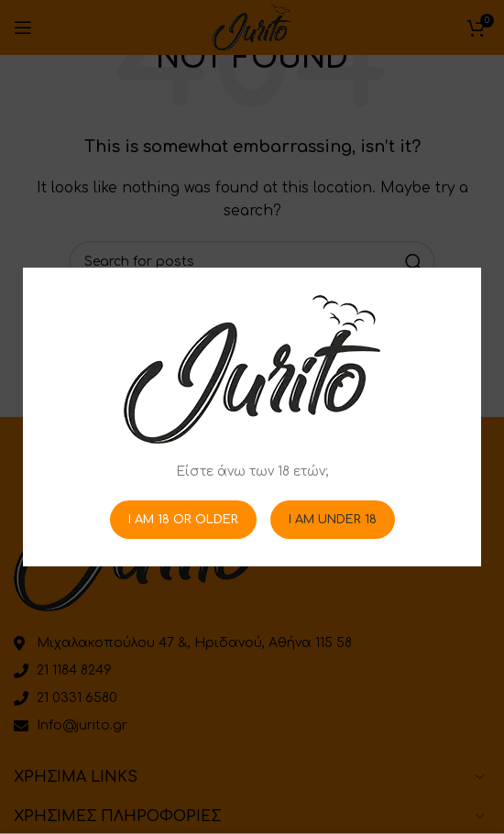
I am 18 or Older (183, 519)
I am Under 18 (333, 519)
